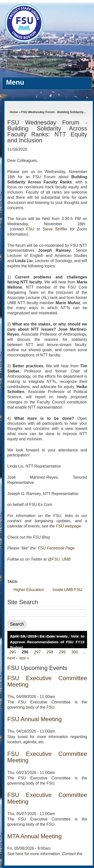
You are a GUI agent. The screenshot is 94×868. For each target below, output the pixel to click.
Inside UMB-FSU (67, 590)
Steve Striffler (55, 229)
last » (24, 658)
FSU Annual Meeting (35, 719)
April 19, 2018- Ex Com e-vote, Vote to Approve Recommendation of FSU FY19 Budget (47, 642)
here (20, 854)
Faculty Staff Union (34, 52)
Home (14, 112)
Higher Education (29, 590)
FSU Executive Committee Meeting (47, 681)
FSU (31, 229)
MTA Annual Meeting (35, 836)
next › (12, 658)
